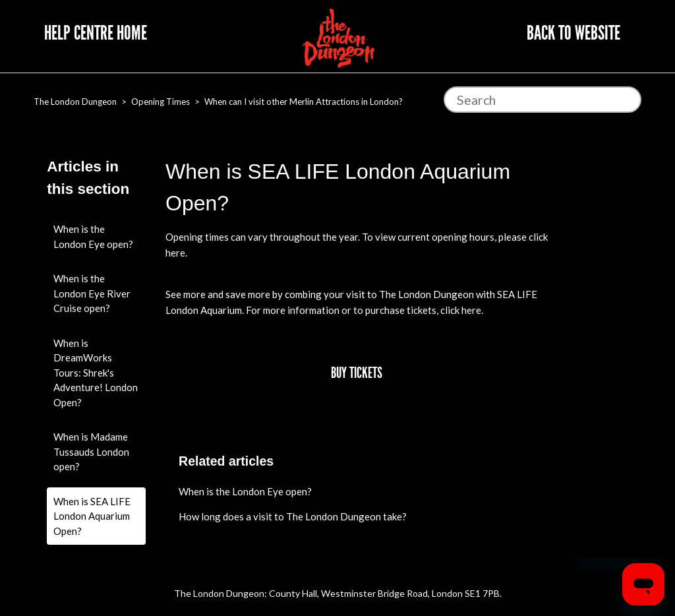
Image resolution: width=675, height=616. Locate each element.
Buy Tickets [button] (357, 373)
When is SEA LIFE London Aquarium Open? (92, 516)
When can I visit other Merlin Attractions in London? (304, 102)
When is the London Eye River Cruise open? (92, 293)
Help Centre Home (96, 33)
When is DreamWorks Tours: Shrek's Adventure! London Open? (96, 373)
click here (461, 310)
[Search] (543, 100)
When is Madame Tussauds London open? (91, 451)
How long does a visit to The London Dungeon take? (293, 516)
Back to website (573, 33)
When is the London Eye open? (93, 236)
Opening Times (161, 102)
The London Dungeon (75, 102)
